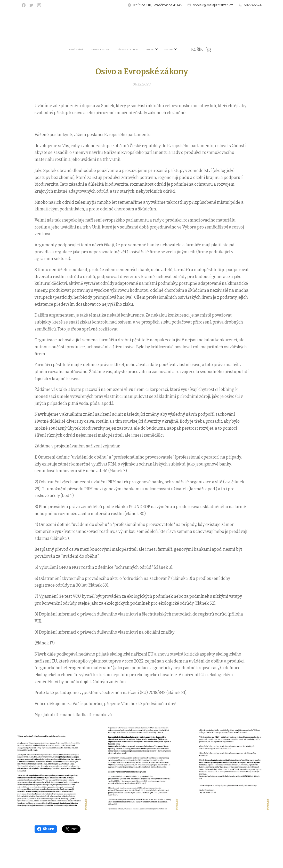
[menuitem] (105, 50)
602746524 (253, 5)
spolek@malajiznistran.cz (213, 5)
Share (46, 829)
